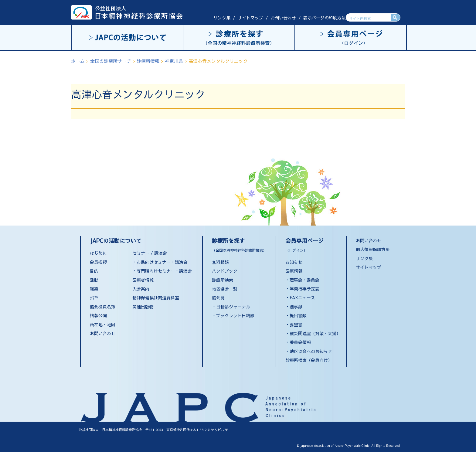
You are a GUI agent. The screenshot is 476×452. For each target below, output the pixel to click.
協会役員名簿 (103, 307)
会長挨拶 (98, 262)
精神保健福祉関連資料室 (156, 297)
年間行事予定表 (304, 289)
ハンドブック (225, 271)
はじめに (98, 253)
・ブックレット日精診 (233, 315)
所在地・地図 (103, 325)
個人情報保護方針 (373, 249)
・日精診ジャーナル (231, 307)
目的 (94, 271)
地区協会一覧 (225, 289)
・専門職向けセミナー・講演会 (162, 271)
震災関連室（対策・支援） (315, 333)
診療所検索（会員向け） (309, 360)
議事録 (296, 307)
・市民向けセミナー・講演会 (160, 262)
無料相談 (220, 262)
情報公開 (98, 315)
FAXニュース (302, 297)
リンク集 (222, 18)
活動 (94, 280)
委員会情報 (300, 342)
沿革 (94, 297)
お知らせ (294, 262)
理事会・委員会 (304, 280)
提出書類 (298, 315)
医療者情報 (143, 280)
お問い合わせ (283, 18)
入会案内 (141, 289)
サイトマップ (250, 18)
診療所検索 (223, 280)
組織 (94, 289)
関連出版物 (143, 307)
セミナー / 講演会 (150, 253)
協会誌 (218, 297)
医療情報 (294, 271)
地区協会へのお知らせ (311, 351)
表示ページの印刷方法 (325, 18)
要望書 (296, 325)
